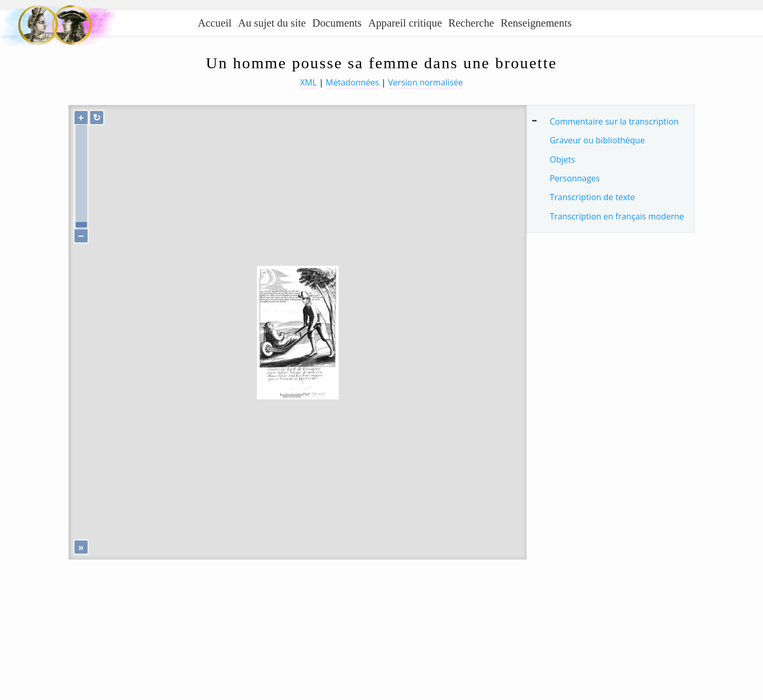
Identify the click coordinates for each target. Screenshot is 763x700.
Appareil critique (405, 23)
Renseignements (536, 23)
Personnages (575, 178)
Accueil (215, 23)
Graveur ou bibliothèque (598, 140)
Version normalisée (426, 82)
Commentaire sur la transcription (614, 121)
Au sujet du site (272, 23)
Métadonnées (353, 82)
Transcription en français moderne (617, 216)
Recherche (471, 23)
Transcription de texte (593, 197)
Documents (337, 23)
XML (309, 82)
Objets (563, 159)
